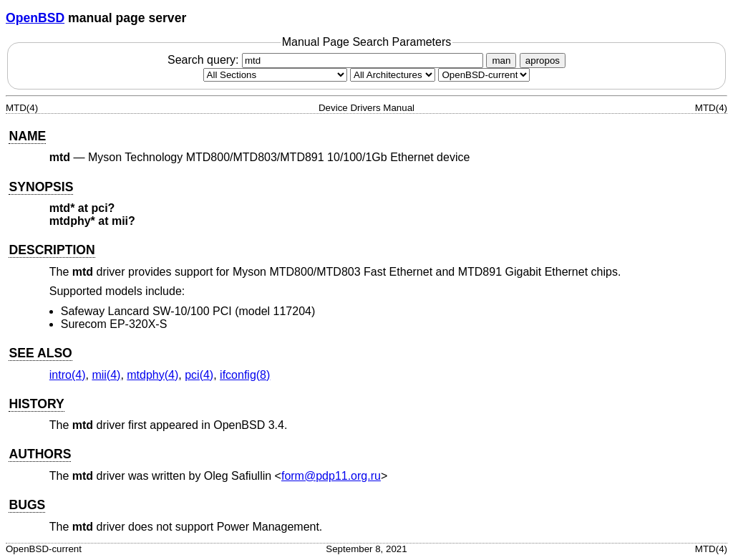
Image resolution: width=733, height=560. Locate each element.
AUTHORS (40, 454)
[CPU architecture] (393, 75)
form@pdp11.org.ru (331, 476)
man (501, 61)
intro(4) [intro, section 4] (68, 375)
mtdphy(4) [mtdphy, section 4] (152, 375)
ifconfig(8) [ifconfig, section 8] (245, 375)
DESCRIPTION (52, 250)
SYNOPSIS (41, 187)
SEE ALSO (40, 353)
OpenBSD (35, 18)
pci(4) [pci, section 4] (199, 375)
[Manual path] (484, 75)
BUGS (27, 505)
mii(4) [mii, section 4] (106, 375)
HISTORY (36, 404)
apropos (543, 61)
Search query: (327, 60)
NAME (27, 136)
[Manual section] (275, 75)
